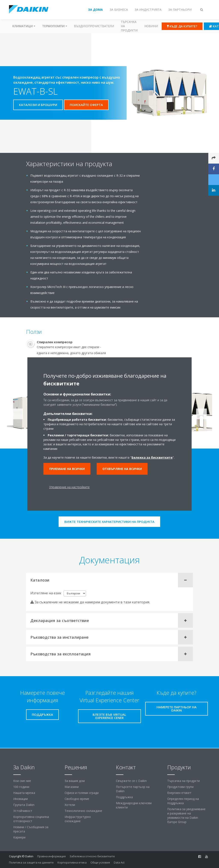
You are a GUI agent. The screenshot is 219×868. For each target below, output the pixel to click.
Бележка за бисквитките (152, 457)
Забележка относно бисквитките (92, 856)
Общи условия (100, 862)
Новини (151, 26)
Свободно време (77, 799)
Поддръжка (124, 797)
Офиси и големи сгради (82, 793)
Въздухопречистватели (94, 26)
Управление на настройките (69, 487)
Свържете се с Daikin (131, 781)
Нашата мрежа (24, 793)
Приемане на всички (67, 469)
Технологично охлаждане (83, 811)
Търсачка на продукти (129, 26)
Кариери (19, 837)
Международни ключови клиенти (134, 805)
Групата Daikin (24, 805)
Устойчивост (23, 811)
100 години (21, 787)
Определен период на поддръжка (183, 801)
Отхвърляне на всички (122, 469)
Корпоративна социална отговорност (31, 819)
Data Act (119, 862)
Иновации (21, 799)
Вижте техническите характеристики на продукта (109, 522)
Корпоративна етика (72, 862)
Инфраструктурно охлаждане (78, 819)
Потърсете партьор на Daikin (133, 789)
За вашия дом (75, 781)
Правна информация (51, 856)
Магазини (72, 787)
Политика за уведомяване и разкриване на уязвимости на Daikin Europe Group (186, 815)
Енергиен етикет (179, 793)
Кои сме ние (22, 781)
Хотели (70, 805)
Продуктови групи (180, 787)
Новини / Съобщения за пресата (31, 829)
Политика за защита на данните (31, 862)
